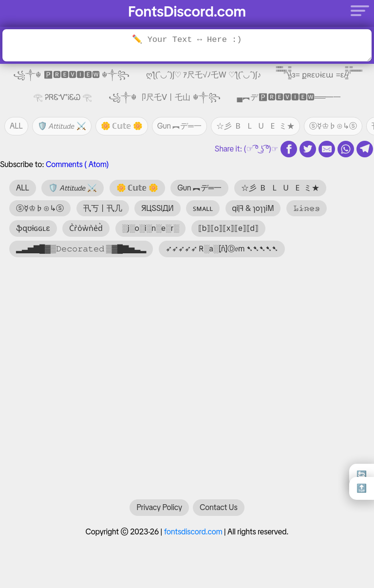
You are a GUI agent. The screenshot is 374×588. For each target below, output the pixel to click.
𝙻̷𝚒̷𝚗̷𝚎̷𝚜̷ (307, 208)
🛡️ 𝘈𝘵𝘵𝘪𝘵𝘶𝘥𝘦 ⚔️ (62, 126)
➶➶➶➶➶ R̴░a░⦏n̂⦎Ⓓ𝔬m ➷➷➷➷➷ (222, 249)
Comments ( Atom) (77, 164)
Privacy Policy (159, 512)
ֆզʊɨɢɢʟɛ (33, 228)
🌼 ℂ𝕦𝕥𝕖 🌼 (122, 126)
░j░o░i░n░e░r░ (151, 228)
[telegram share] (365, 149)
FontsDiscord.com (187, 11)
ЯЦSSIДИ (158, 208)
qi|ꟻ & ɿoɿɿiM (253, 208)
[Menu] (357, 10)
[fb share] (289, 149)
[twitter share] (308, 149)
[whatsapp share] (346, 149)
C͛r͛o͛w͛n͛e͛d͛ (86, 228)
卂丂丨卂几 (103, 208)
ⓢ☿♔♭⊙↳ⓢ (333, 126)
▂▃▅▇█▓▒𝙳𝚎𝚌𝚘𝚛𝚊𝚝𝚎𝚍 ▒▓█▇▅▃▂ (81, 249)
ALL (16, 126)
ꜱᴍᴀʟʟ (203, 208)
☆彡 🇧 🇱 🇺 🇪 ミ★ (255, 126)
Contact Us (218, 512)
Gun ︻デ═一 (179, 126)
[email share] (327, 149)
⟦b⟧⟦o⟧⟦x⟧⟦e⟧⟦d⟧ (228, 228)
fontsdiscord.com (193, 537)
